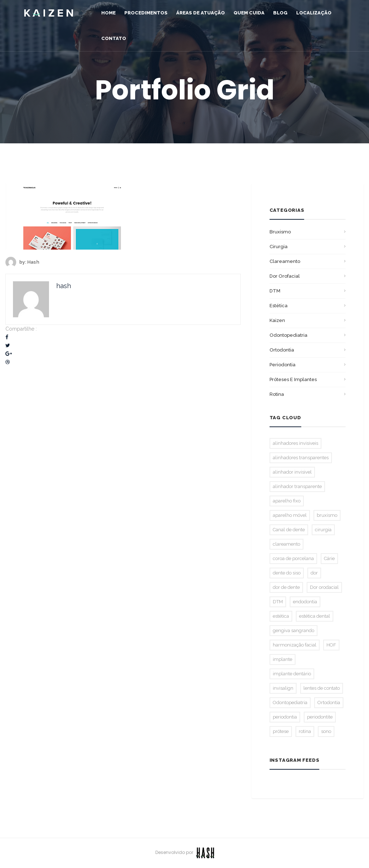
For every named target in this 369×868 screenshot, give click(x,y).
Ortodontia (282, 350)
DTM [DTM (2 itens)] (278, 602)
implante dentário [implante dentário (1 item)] (292, 674)
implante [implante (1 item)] (283, 659)
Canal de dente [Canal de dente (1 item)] (289, 530)
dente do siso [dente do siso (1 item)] (287, 573)
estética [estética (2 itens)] (281, 616)
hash (33, 262)
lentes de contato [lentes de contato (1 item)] (322, 688)
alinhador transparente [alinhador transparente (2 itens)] (297, 486)
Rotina (277, 394)
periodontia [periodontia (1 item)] (285, 717)
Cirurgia (279, 247)
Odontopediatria (288, 335)
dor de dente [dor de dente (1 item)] (286, 587)
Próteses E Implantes (293, 379)
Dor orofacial (285, 276)
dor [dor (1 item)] (314, 573)
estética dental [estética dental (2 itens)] (315, 616)
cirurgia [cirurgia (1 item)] (323, 530)
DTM (275, 291)
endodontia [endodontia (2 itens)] (305, 602)
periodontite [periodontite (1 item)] (320, 717)
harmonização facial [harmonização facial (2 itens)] (295, 645)
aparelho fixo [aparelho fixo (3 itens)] (287, 501)
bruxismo (280, 232)
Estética (279, 306)
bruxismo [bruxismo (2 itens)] (327, 515)
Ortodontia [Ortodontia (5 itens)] (329, 703)
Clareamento (285, 261)
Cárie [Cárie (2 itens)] (329, 558)
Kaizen (277, 320)
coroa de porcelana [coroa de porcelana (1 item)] (293, 558)
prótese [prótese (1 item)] (281, 731)
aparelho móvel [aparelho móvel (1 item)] (290, 515)
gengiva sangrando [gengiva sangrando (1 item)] (294, 630)
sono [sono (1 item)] (326, 731)
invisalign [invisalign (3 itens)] (283, 688)
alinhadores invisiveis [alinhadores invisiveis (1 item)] (295, 443)
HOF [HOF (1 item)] (331, 645)
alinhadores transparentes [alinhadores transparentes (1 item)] (301, 458)
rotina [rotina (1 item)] (305, 731)
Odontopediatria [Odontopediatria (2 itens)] (290, 703)
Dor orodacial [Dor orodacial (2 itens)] (324, 587)
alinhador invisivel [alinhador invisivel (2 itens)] (292, 472)
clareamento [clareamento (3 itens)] (286, 544)
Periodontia (283, 365)
